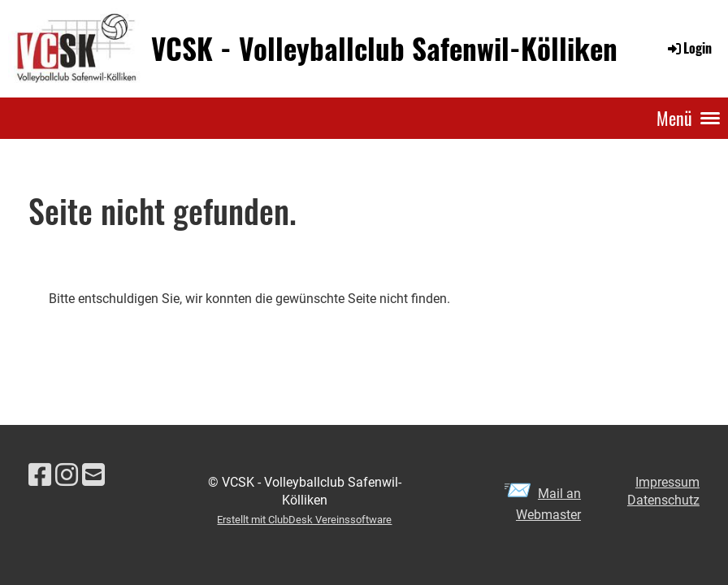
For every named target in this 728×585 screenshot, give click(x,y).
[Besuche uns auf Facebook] (40, 475)
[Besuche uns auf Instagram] (67, 475)
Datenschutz (663, 500)
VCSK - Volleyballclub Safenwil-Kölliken (384, 48)
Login (689, 48)
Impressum (667, 482)
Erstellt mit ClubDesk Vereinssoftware (304, 520)
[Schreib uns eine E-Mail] (93, 475)
